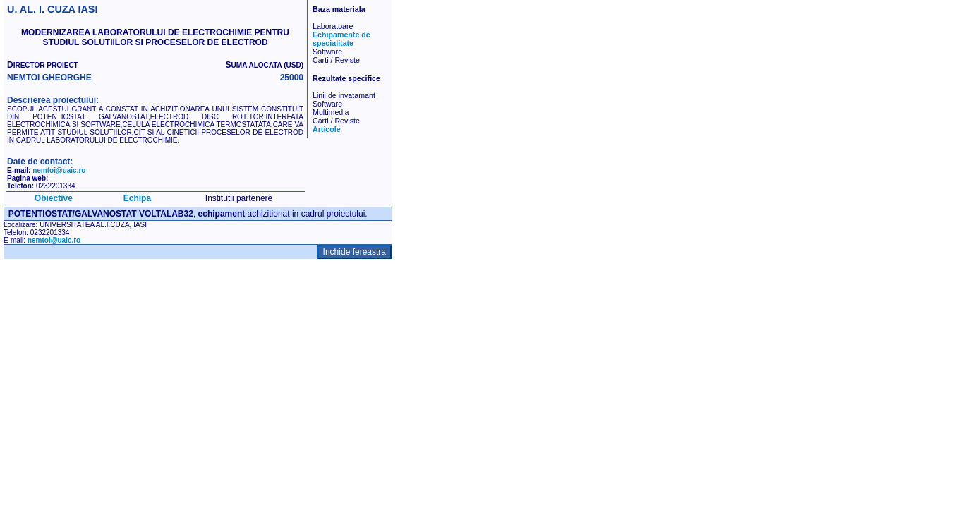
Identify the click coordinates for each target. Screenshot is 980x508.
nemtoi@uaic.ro (59, 170)
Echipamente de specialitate (341, 39)
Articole (327, 129)
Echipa (137, 198)
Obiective (54, 198)
